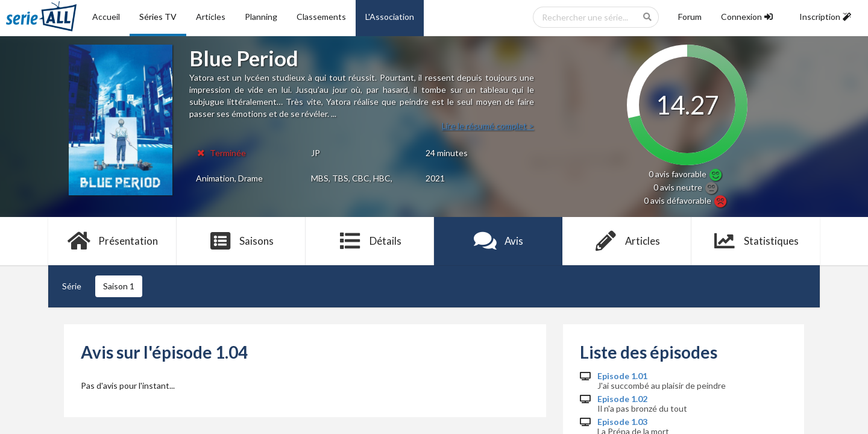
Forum (690, 17)
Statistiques (756, 241)
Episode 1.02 (622, 399)
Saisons (241, 241)
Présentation (112, 241)
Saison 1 (119, 286)
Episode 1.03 (622, 422)
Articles (211, 17)
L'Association (390, 17)
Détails (370, 241)
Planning (261, 17)
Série (72, 286)
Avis (498, 241)
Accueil (106, 17)
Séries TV (158, 17)
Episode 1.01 (622, 376)
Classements (321, 17)
